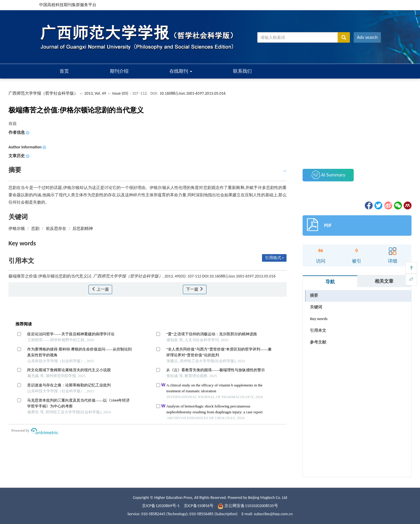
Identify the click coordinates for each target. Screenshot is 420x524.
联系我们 (242, 71)
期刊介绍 (119, 71)
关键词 (316, 307)
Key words (319, 319)
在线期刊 (181, 71)
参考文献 (318, 342)
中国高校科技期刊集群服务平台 (68, 5)
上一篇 (100, 289)
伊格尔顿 (17, 229)
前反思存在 (56, 229)
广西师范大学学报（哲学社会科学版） (43, 93)
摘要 (314, 295)
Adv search (367, 37)
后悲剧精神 (83, 229)
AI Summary (328, 175)
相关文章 (384, 281)
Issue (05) (120, 93)
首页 (64, 71)
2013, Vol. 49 (96, 93)
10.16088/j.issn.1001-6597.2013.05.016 (192, 93)
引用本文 (318, 330)
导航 (330, 282)
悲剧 (35, 229)
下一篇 (195, 289)
